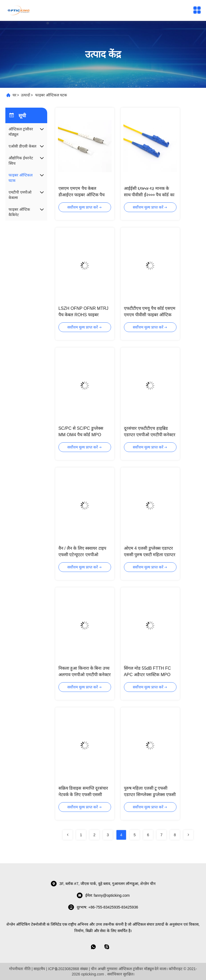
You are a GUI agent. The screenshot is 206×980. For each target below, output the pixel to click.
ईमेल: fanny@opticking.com (103, 895)
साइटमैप (39, 969)
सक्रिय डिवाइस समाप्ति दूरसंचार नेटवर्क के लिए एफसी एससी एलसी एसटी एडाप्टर (83, 795)
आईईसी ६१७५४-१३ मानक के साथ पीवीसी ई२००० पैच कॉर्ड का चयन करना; (149, 195)
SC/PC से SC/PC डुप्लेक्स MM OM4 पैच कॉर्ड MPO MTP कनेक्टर (81, 435)
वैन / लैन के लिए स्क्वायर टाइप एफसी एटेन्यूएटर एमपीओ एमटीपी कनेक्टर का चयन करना (83, 555)
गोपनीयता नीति (20, 969)
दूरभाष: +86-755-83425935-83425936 (103, 907)
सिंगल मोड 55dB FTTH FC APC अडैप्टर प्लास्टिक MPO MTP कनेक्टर (147, 675)
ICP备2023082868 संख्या (68, 969)
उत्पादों (25, 95)
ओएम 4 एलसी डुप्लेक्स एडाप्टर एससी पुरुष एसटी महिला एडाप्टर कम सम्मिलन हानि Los (150, 555)
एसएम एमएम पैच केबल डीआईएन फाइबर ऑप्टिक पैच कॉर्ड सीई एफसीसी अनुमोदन (82, 195)
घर (14, 95)
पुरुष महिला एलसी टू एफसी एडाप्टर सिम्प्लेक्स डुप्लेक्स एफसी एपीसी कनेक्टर (150, 795)
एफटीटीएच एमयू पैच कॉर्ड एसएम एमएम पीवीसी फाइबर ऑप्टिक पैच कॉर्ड (150, 315)
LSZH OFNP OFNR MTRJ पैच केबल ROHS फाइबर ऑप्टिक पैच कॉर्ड (83, 315)
